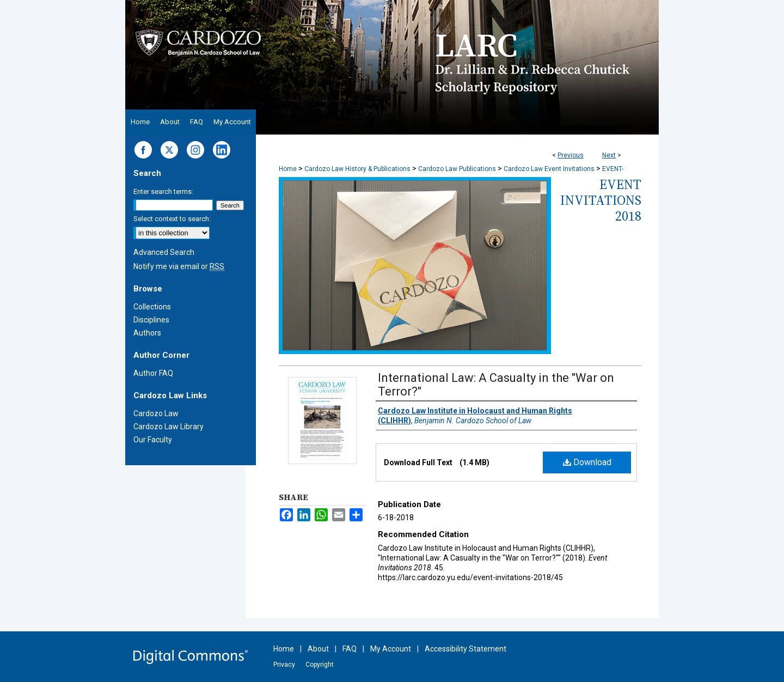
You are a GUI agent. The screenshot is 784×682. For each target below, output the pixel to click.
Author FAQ (153, 373)
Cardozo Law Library (169, 427)
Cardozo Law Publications (457, 169)
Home (288, 169)
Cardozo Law (156, 413)
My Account (391, 649)
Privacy (284, 665)
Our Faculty (153, 440)
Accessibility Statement (465, 649)
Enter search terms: (163, 191)
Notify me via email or (179, 266)
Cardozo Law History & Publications (357, 169)
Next (609, 155)
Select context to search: (172, 219)
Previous (571, 155)
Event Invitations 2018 (601, 200)
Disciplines (151, 320)
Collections (152, 307)
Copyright (320, 665)
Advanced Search (164, 252)
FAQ (350, 649)
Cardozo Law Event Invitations (549, 169)
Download (587, 462)
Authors (147, 333)
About (318, 649)
